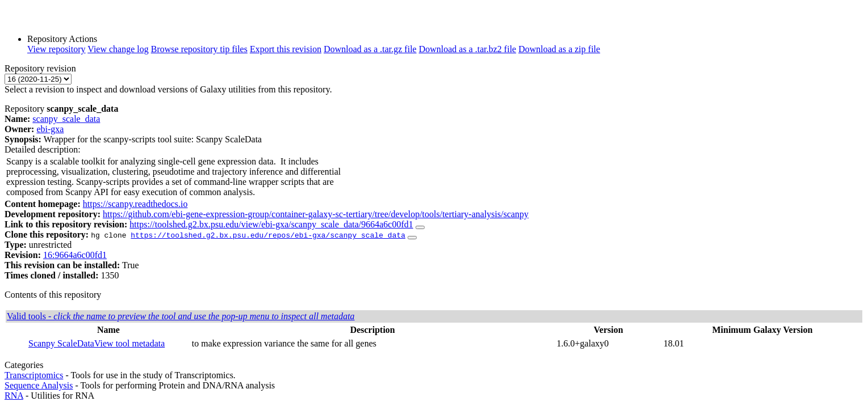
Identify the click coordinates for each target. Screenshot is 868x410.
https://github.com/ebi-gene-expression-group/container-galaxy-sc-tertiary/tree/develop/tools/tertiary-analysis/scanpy (316, 214)
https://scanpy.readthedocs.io (135, 204)
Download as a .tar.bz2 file (468, 49)
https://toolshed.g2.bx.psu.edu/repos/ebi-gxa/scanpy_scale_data (268, 235)
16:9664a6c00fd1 (75, 255)
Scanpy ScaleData (61, 343)
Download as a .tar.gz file (370, 49)
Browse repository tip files (199, 49)
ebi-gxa (50, 129)
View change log (118, 49)
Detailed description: (43, 149)
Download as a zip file (559, 49)
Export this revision (286, 49)
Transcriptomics (34, 375)
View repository (56, 49)
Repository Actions (62, 39)
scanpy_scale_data (66, 119)
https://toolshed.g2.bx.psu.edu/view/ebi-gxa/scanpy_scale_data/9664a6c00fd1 (271, 224)
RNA (14, 396)
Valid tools (181, 316)
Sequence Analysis (39, 385)
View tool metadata (129, 343)
